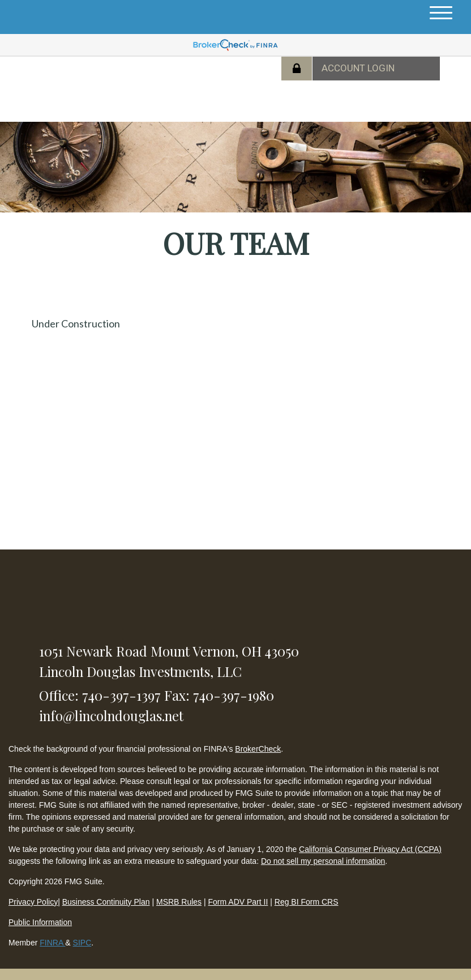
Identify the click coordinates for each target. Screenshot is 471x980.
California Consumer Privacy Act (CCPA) (370, 849)
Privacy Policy (33, 902)
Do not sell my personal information (323, 861)
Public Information (40, 922)
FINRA (52, 943)
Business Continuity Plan (106, 902)
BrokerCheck (258, 749)
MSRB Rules (179, 902)
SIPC (82, 943)
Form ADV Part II (238, 902)
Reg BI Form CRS (307, 902)
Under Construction (76, 323)
